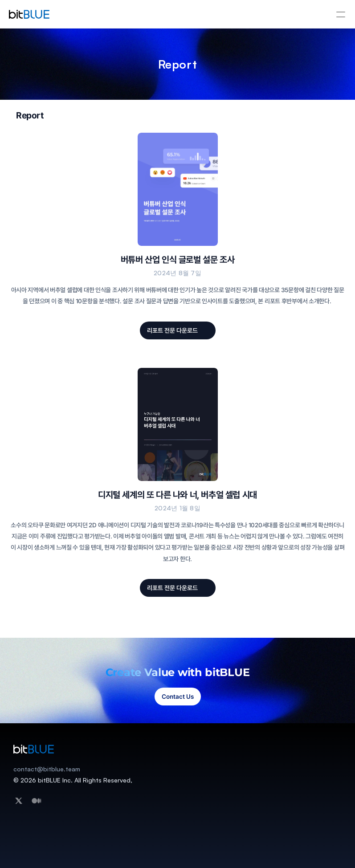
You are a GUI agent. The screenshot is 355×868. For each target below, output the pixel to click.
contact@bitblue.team (47, 769)
